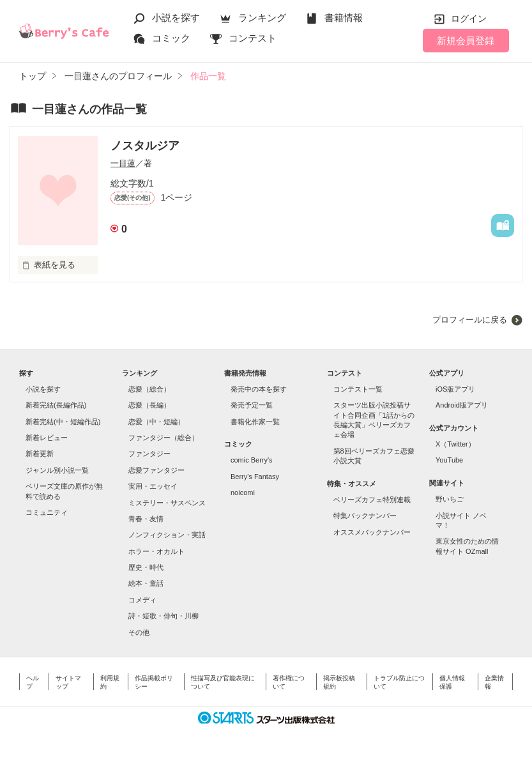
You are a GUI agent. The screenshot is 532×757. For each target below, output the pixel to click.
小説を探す (176, 18)
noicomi (243, 493)
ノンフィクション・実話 (167, 535)
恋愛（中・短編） (156, 422)
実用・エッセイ (153, 486)
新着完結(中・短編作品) (63, 422)
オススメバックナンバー (372, 532)
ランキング (262, 18)
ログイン (469, 19)
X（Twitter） (455, 444)
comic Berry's (252, 460)
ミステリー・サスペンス (167, 503)
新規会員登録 (466, 41)
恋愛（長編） (149, 405)
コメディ (142, 600)
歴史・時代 (146, 567)
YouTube (449, 460)
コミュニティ (47, 512)
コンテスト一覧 (358, 389)
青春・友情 (146, 519)
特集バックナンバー (365, 516)
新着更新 (40, 454)
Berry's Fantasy (255, 477)
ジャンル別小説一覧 (57, 470)
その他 (139, 632)
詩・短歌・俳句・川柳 (163, 616)
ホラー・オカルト (156, 551)
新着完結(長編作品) (56, 405)
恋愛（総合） (149, 389)
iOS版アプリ (455, 389)
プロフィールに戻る (470, 320)
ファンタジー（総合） (163, 438)
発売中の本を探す (259, 389)
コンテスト (253, 38)
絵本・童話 (146, 583)
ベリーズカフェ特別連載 (372, 500)
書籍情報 (344, 18)
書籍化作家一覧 (255, 422)
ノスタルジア (145, 146)
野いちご (450, 499)
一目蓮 (123, 163)
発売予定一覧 (252, 405)
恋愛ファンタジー (156, 470)
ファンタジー (149, 454)
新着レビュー (47, 438)
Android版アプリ (462, 405)
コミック (171, 38)
